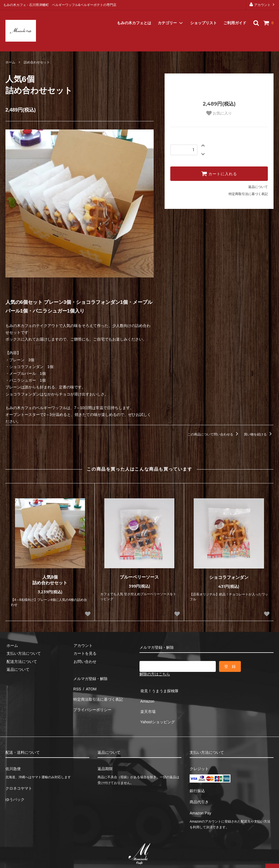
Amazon (146, 698)
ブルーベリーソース (139, 577)
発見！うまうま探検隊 (159, 690)
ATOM (89, 685)
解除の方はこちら (155, 674)
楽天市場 (147, 706)
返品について (258, 187)
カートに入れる (219, 174)
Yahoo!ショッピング (157, 714)
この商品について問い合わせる (214, 434)
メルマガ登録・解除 (24, 44)
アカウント (263, 4)
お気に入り (219, 113)
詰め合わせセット (37, 62)
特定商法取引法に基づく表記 (97, 694)
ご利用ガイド (235, 16)
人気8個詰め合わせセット (50, 580)
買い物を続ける (259, 434)
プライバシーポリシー (92, 702)
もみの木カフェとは (134, 16)
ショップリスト (204, 16)
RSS (76, 685)
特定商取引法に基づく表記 (248, 194)
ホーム (10, 62)
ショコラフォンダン (229, 577)
